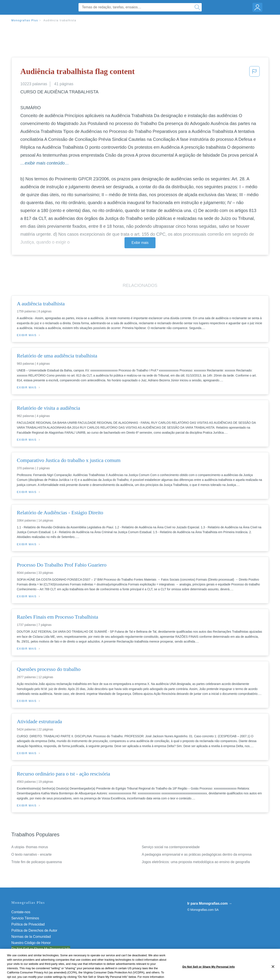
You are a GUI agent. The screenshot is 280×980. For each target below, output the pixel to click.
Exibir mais (140, 243)
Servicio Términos (25, 918)
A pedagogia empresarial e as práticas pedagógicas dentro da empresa (197, 854)
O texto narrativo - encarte (32, 854)
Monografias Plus (25, 20)
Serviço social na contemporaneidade (171, 847)
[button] (254, 73)
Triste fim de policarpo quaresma (37, 862)
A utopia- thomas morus (30, 847)
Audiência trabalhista (60, 20)
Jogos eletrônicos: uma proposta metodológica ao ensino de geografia (196, 862)
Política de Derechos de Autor (34, 930)
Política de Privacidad (28, 924)
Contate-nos (21, 912)
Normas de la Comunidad (31, 937)
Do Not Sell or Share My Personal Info (41, 949)
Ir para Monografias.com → (210, 903)
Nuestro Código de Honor (31, 943)
